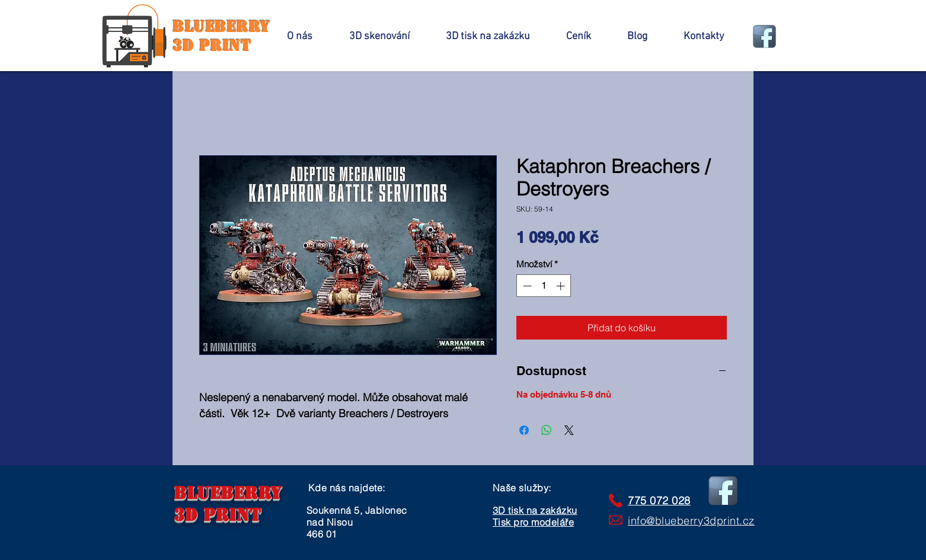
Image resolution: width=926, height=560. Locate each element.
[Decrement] (526, 286)
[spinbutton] (544, 286)
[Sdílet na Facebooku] (524, 430)
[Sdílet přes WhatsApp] (547, 430)
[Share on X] (569, 430)
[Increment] (562, 286)
